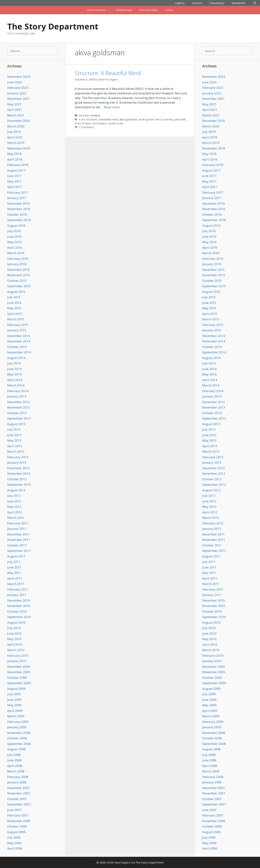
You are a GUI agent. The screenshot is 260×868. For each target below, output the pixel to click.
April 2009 (15, 711)
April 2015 (15, 314)
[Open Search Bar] (255, 3)
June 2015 (14, 303)
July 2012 (14, 496)
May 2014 (14, 374)
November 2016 (19, 209)
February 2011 (18, 589)
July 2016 (14, 231)
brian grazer (147, 119)
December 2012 (19, 468)
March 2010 (16, 650)
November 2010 (19, 606)
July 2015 (14, 297)
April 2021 (15, 110)
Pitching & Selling (148, 10)
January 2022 (17, 93)
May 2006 (14, 843)
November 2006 (19, 821)
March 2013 (16, 451)
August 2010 (16, 622)
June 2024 (14, 82)
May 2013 (14, 440)
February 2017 (18, 192)
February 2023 (18, 88)
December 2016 (19, 203)
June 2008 (14, 760)
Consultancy (217, 3)
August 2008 (16, 749)
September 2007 (19, 804)
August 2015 (16, 292)
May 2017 (14, 181)
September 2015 (19, 286)
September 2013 (19, 418)
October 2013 (17, 413)
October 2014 (17, 347)
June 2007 (14, 810)
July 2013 (14, 429)
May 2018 (14, 154)
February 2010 (18, 656)
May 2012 (14, 507)
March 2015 (16, 319)
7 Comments (86, 127)
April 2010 (15, 644)
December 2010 (19, 600)
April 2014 (15, 380)
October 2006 (17, 826)
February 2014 (18, 391)
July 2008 (14, 755)
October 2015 (17, 281)
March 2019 (16, 143)
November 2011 (19, 540)
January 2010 (17, 661)
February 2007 (18, 815)
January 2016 (17, 264)
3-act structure (88, 119)
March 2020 (16, 126)
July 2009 (14, 694)
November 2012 (19, 473)
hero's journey (164, 119)
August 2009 (16, 689)
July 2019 (14, 132)
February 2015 (18, 325)
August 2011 (16, 556)
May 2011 (14, 573)
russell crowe (115, 123)
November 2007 (19, 793)
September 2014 (19, 352)
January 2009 (17, 727)
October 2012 (17, 479)
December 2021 (19, 99)
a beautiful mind (108, 119)
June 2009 (14, 700)
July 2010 (14, 628)
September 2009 (19, 683)
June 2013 (14, 435)
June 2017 (14, 176)
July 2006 (14, 837)
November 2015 (19, 275)
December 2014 (19, 336)
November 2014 (19, 341)
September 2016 (19, 220)
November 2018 (19, 148)
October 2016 (17, 214)
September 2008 (19, 744)
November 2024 (19, 77)
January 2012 (17, 529)
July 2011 (14, 562)
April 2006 (15, 848)
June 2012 (14, 501)
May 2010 (14, 639)
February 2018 (18, 165)
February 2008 (18, 777)
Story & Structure (100, 10)
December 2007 (19, 788)
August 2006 (16, 832)
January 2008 (17, 782)
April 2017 (15, 187)
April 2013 (15, 446)
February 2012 (18, 523)
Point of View (83, 123)
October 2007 (17, 799)
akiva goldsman (128, 119)
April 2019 (15, 137)
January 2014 (17, 396)
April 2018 (15, 159)
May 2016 (14, 242)
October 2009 (17, 678)
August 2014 (16, 358)
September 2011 (19, 551)
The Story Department (53, 26)
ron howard (99, 123)
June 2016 (14, 237)
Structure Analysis (89, 115)
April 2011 (15, 578)
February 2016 (18, 259)
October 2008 (17, 738)
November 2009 (19, 672)
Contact (169, 10)
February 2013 (18, 457)
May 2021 (14, 104)
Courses (197, 3)
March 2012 (16, 518)
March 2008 (16, 771)
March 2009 (16, 716)
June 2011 (14, 567)
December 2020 (19, 121)
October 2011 (17, 545)
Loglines (180, 3)
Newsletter (239, 3)
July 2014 (14, 363)
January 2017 (17, 198)
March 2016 (16, 253)
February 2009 (18, 722)
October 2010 (17, 611)
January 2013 (17, 462)
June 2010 (14, 633)
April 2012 (15, 512)
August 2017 (16, 170)
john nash (180, 119)
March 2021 (16, 115)
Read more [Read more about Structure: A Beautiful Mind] (112, 107)
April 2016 (15, 248)
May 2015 (14, 308)
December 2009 (19, 667)
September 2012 (19, 485)
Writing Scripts (124, 10)
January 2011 (17, 595)
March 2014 (16, 385)
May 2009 (14, 705)
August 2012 (16, 490)
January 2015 (17, 330)
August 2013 (16, 424)
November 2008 (19, 733)
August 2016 (16, 225)
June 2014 (14, 369)
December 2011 (19, 534)
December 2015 (19, 270)
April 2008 (15, 766)
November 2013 (19, 407)
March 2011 (16, 584)
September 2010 (19, 617)
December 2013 (19, 402)
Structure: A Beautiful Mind (108, 73)
